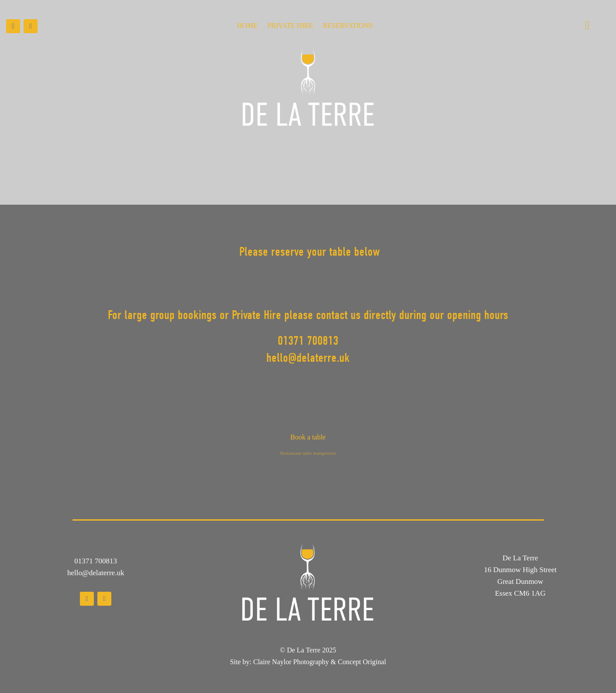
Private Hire (290, 26)
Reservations (348, 26)
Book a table (308, 437)
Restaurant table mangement (308, 453)
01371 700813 (96, 561)
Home (247, 26)
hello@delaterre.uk (96, 573)
